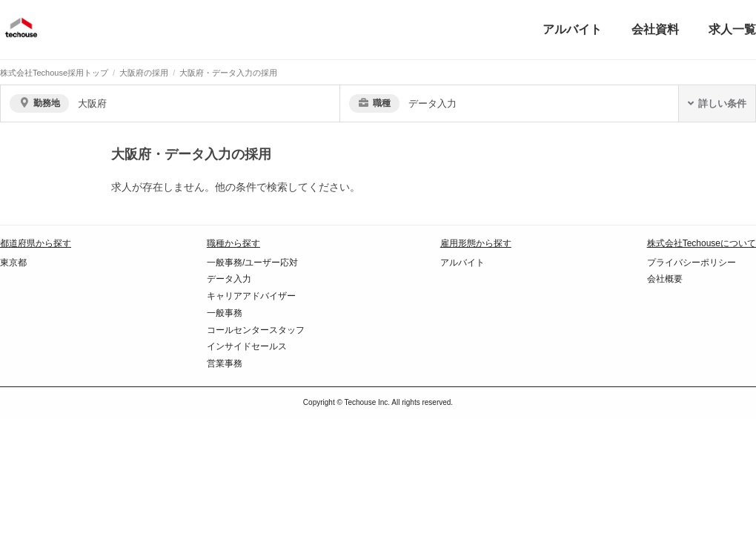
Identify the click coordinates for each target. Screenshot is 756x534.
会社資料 (655, 29)
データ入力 (229, 279)
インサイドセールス (247, 346)
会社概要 (665, 279)
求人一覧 (732, 29)
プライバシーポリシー (692, 263)
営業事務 (225, 363)
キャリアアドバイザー (251, 296)
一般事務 (225, 313)
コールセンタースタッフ (256, 330)
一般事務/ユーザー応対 (252, 263)
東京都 (13, 263)
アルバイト (572, 29)
